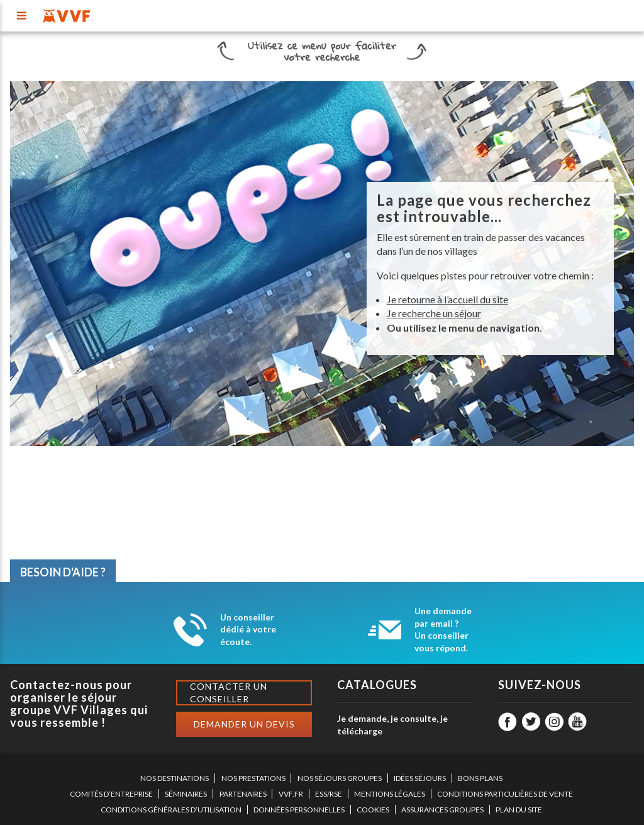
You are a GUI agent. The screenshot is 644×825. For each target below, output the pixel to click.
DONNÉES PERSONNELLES (299, 810)
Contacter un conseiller (229, 693)
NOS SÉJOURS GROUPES (340, 778)
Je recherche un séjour (434, 313)
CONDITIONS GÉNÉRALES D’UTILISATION (171, 810)
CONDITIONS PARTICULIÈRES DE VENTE (505, 794)
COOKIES (373, 810)
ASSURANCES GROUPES (442, 810)
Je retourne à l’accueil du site (447, 299)
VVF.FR (291, 794)
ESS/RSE (329, 794)
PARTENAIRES (243, 794)
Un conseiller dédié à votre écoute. (248, 629)
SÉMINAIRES (186, 794)
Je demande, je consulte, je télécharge (392, 725)
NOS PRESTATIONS (253, 778)
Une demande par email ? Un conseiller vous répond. (443, 629)
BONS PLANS (480, 778)
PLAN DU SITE (519, 810)
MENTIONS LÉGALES (390, 794)
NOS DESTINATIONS (175, 778)
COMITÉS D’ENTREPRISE (111, 794)
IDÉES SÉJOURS (420, 778)
